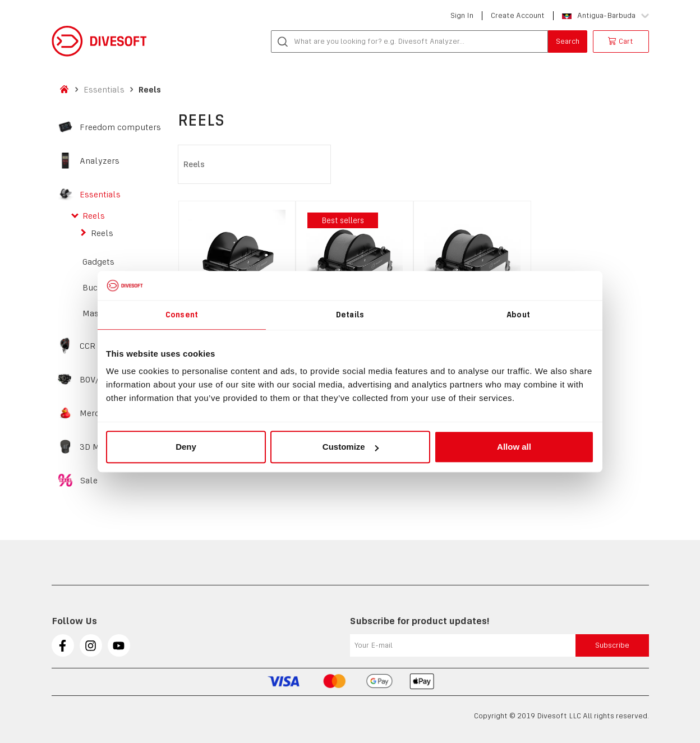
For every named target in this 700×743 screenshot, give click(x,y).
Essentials (104, 89)
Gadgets (98, 262)
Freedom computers (120, 127)
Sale (89, 481)
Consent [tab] (182, 315)
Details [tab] (350, 315)
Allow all (514, 447)
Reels (150, 89)
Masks (95, 313)
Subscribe (612, 645)
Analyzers (100, 161)
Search (568, 41)
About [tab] (518, 315)
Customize (351, 447)
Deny (186, 447)
